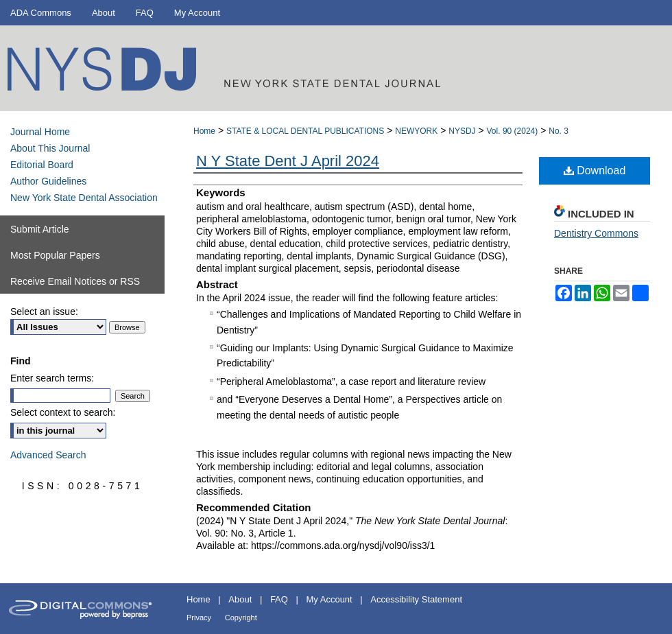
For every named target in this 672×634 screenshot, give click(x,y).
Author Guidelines (48, 181)
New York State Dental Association (84, 198)
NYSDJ (462, 131)
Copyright (241, 618)
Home (204, 131)
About (240, 599)
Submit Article (40, 229)
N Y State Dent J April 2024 (288, 161)
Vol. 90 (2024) (513, 131)
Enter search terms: (52, 378)
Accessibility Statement (416, 599)
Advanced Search (48, 455)
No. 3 (559, 131)
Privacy (199, 618)
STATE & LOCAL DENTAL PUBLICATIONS (305, 131)
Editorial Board (42, 165)
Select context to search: (63, 412)
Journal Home (40, 132)
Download (595, 171)
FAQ (279, 599)
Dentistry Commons (596, 233)
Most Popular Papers (55, 255)
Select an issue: (44, 312)
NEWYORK (416, 131)
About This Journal (50, 148)
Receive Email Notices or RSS (75, 281)
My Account (329, 599)
